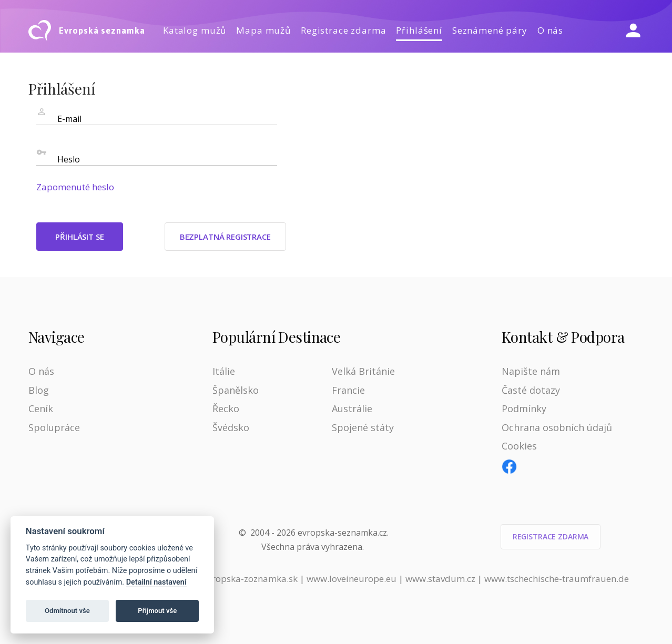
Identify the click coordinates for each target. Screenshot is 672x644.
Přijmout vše (157, 611)
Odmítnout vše (67, 611)
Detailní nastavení (156, 582)
